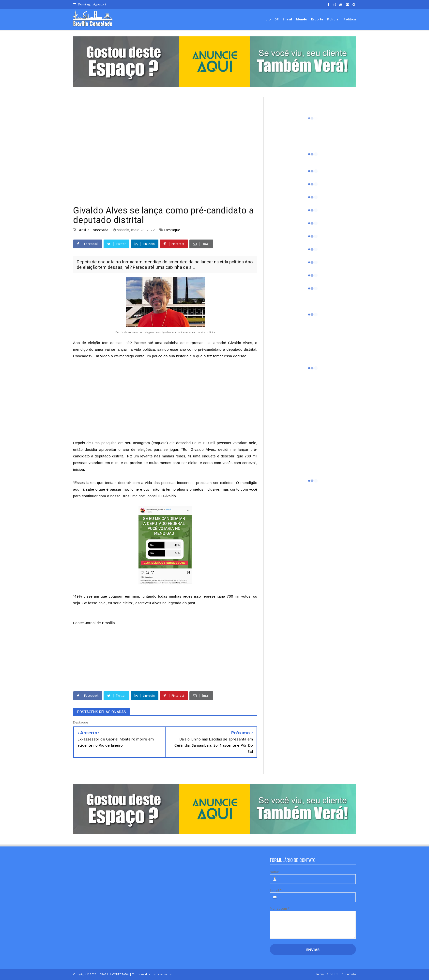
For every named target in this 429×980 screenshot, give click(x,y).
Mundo (301, 19)
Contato (351, 974)
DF (276, 19)
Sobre (334, 974)
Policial (333, 19)
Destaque (172, 230)
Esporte (317, 19)
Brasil (287, 19)
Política (350, 19)
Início (266, 19)
